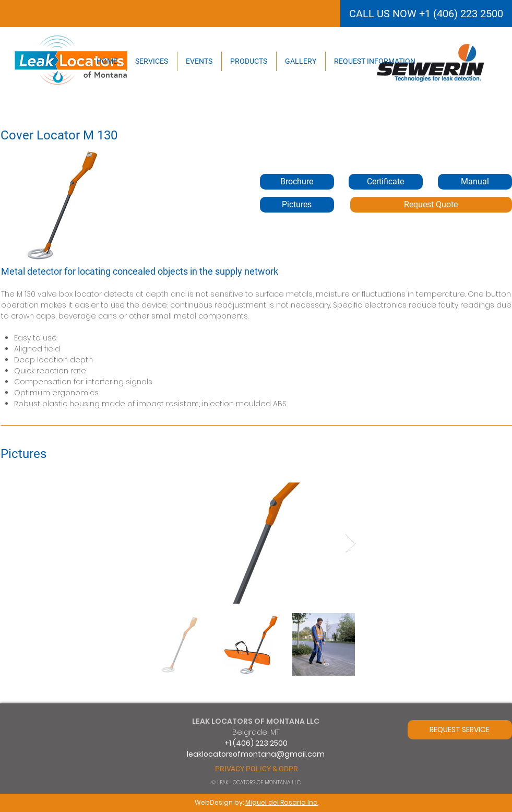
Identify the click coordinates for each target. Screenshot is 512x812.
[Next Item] (350, 543)
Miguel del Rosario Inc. (282, 802)
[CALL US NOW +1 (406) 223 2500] (426, 14)
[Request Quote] (431, 205)
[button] (386, 182)
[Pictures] (297, 205)
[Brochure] (297, 182)
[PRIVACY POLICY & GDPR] (257, 769)
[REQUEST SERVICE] (460, 730)
